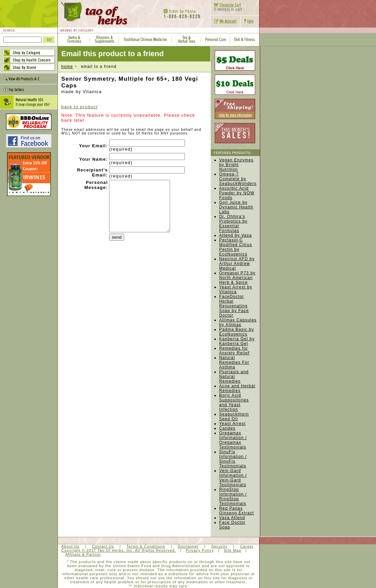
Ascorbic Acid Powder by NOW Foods (237, 193)
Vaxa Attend (232, 518)
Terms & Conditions (146, 546)
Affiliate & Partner (83, 554)
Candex (227, 428)
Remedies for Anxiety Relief (234, 351)
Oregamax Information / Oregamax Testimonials (233, 440)
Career (247, 546)
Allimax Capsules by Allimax (238, 322)
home (67, 67)
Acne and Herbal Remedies (237, 388)
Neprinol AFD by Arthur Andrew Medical (237, 264)
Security (220, 546)
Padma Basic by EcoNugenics (237, 332)
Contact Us (103, 546)
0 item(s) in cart (226, 8)
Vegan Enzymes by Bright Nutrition (236, 165)
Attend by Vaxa (235, 235)
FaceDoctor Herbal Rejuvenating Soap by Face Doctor (234, 306)
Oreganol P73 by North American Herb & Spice (237, 278)
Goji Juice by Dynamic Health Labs (236, 207)
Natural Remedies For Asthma (234, 362)
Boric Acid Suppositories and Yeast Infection (234, 402)
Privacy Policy (200, 550)
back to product (79, 107)
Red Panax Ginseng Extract (236, 511)
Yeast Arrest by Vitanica (236, 289)
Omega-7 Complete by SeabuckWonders (238, 179)
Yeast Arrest (232, 424)
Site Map (233, 550)
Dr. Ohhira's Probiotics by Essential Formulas (233, 224)
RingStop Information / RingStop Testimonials (233, 497)
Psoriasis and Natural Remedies (234, 377)
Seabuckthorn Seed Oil (234, 417)
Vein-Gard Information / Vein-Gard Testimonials (233, 478)
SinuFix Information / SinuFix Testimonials (233, 459)
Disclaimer (188, 546)
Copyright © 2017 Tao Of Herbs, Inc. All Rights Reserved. (119, 550)
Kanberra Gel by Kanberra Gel (237, 341)
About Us (70, 546)
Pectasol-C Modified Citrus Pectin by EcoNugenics (236, 247)
